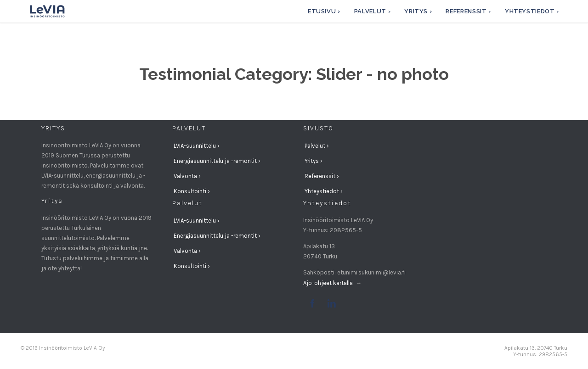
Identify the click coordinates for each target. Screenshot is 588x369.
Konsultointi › (192, 191)
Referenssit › (322, 176)
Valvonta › (187, 176)
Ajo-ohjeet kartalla (329, 283)
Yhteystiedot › (324, 191)
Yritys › (314, 161)
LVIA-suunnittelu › (197, 146)
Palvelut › (317, 146)
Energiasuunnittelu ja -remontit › (217, 161)
